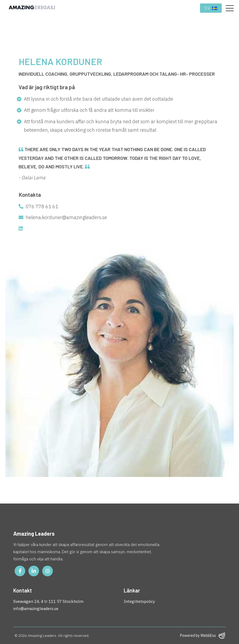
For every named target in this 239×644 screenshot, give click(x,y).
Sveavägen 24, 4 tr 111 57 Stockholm (48, 601)
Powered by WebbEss (203, 636)
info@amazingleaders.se (36, 609)
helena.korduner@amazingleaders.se (63, 217)
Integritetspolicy (139, 601)
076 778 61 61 (38, 206)
